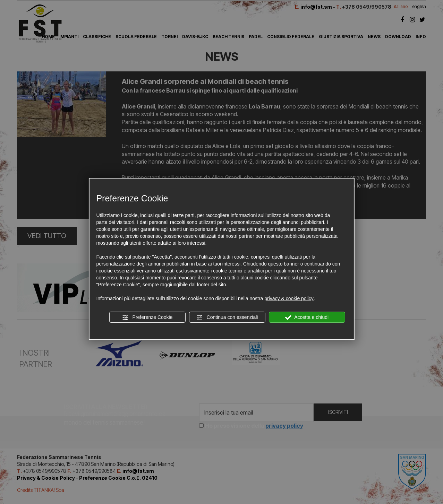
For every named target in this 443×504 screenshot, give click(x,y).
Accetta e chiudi (307, 318)
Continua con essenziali (227, 318)
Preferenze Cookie (147, 318)
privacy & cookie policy (289, 298)
